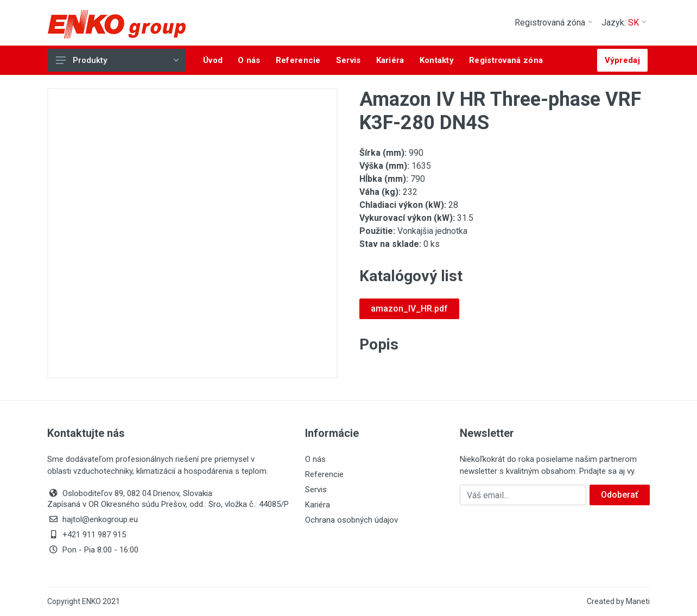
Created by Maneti (618, 601)
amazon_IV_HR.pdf (409, 309)
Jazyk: (624, 23)
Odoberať (620, 495)
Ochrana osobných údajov (351, 520)
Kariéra (318, 505)
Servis (316, 490)
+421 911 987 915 (87, 535)
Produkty (117, 60)
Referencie (324, 474)
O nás (315, 459)
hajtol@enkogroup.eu (93, 519)
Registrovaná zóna (553, 23)
